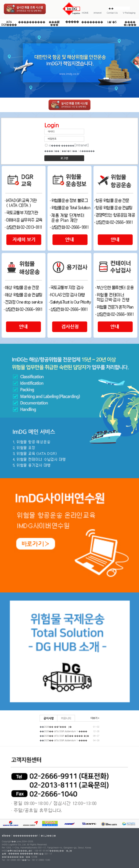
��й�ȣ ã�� (69, 151)
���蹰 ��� (54, 23)
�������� (92, 22)
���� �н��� (130, 23)
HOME (85, 13)
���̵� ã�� (52, 151)
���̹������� (32, 22)
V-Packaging (129, 13)
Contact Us (112, 13)
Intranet (98, 13)
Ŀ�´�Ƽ (112, 22)
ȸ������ (87, 151)
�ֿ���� (72, 22)
